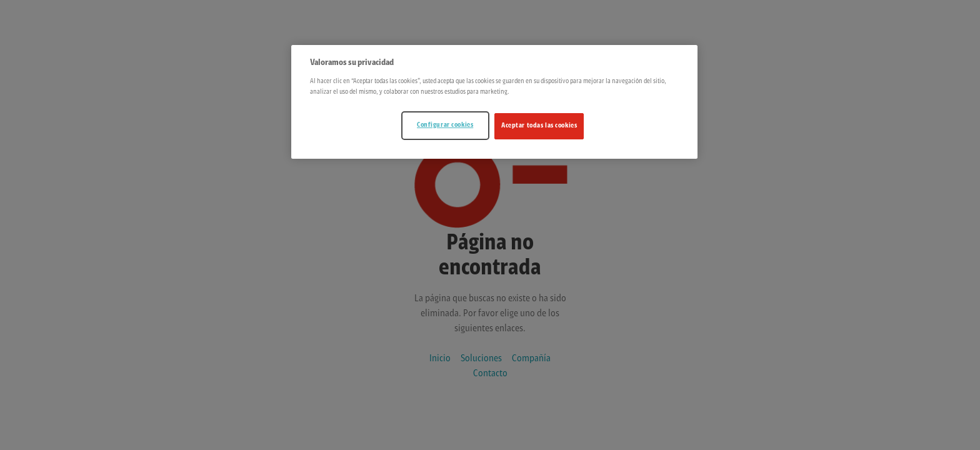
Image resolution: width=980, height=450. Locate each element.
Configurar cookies (445, 125)
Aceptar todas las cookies (539, 126)
